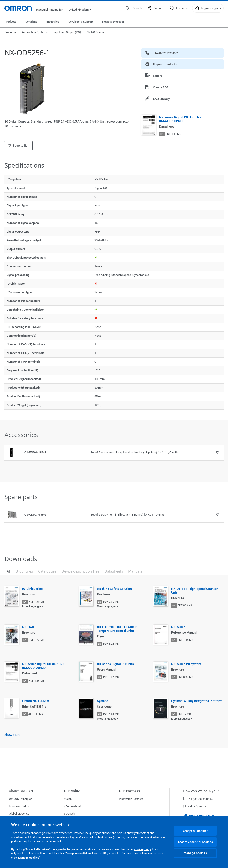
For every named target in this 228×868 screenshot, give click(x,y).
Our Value (72, 791)
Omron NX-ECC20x (36, 701)
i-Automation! (72, 806)
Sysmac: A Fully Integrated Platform (197, 701)
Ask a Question (195, 806)
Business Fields (19, 806)
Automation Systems (35, 32)
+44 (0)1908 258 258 (198, 799)
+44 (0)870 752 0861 (162, 53)
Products (10, 22)
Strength (69, 814)
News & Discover (113, 22)
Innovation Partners (131, 799)
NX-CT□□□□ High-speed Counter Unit (194, 591)
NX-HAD (28, 627)
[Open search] (134, 8)
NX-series (178, 627)
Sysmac (102, 701)
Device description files (80, 571)
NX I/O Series (95, 32)
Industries (53, 22)
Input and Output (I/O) (67, 32)
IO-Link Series (32, 589)
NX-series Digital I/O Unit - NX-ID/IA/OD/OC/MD (181, 119)
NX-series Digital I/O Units (115, 664)
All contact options (199, 816)
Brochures (24, 571)
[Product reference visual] (12, 453)
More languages (32, 607)
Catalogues (47, 571)
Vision (68, 799)
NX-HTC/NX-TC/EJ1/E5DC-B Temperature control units (117, 629)
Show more (12, 735)
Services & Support (81, 22)
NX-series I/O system (186, 664)
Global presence (19, 814)
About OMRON (21, 791)
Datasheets (114, 571)
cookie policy (142, 849)
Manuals (135, 571)
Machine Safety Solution (114, 589)
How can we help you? (201, 791)
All (9, 571)
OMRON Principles (21, 799)
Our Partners (129, 791)
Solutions (31, 22)
